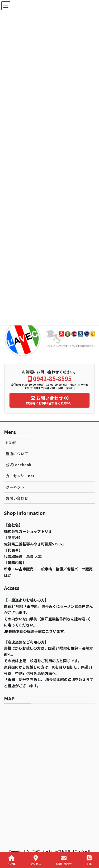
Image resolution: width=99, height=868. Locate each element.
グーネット (15, 487)
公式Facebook (18, 465)
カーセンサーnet (20, 476)
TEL (89, 860)
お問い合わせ (17, 498)
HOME (11, 443)
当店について (17, 454)
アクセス (36, 860)
